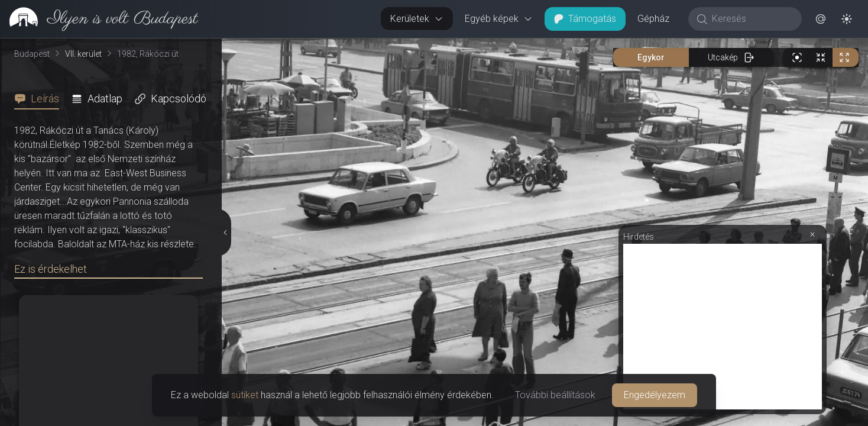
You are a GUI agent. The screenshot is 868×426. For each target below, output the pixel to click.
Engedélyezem (655, 395)
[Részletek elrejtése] (224, 233)
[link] (99, 19)
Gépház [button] (653, 19)
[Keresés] (751, 19)
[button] (821, 19)
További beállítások (555, 395)
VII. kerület (83, 54)
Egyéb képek (499, 19)
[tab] (40, 99)
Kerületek (417, 19)
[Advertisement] (723, 327)
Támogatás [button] (585, 19)
